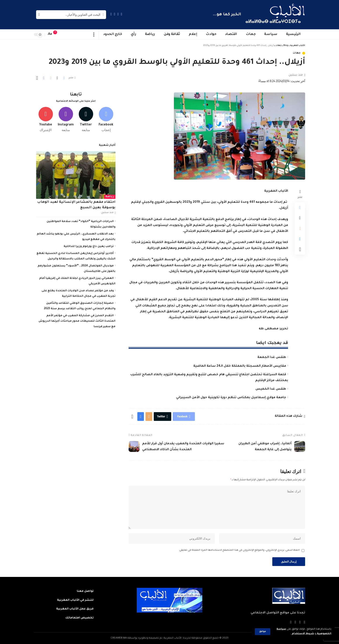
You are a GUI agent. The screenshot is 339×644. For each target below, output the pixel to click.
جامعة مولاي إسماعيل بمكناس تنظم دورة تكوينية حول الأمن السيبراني (231, 398)
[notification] (57, 35)
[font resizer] (50, 34)
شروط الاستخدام (303, 634)
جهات (297, 53)
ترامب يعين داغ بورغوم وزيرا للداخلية (89, 246)
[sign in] (64, 35)
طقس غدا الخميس (271, 389)
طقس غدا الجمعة (272, 358)
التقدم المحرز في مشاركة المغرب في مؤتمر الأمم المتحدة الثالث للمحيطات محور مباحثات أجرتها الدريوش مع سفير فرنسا (77, 321)
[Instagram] (111, 14)
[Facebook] (122, 14)
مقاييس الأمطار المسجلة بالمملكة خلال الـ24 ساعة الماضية (240, 366)
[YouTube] (115, 14)
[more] (94, 35)
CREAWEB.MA (119, 638)
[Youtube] (46, 120)
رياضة (110, 197)
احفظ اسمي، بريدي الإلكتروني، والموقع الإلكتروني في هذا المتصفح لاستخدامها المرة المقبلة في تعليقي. (239, 550)
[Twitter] (118, 14)
